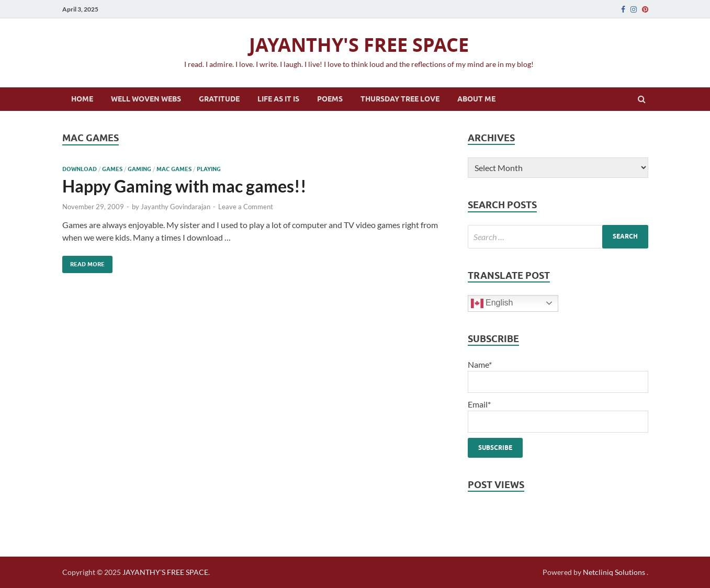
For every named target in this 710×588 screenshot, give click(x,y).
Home (82, 99)
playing (209, 169)
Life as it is (278, 99)
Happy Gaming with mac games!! (184, 186)
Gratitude (219, 99)
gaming (139, 169)
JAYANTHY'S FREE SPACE (359, 45)
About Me (476, 99)
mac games (174, 169)
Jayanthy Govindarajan (176, 207)
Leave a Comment (246, 207)
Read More (83, 262)
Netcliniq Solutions (614, 572)
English (492, 303)
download (80, 169)
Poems (330, 99)
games (112, 169)
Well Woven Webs (146, 99)
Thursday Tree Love (400, 99)
